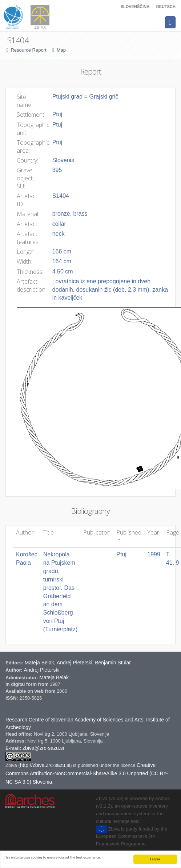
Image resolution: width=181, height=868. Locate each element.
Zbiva (12, 765)
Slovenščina (135, 7)
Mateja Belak (39, 663)
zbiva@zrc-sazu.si (43, 748)
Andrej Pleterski (75, 663)
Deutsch (166, 7)
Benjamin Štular (113, 663)
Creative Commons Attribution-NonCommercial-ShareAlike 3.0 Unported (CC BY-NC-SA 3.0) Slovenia (87, 773)
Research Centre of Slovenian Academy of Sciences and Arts (75, 720)
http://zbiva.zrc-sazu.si (45, 765)
